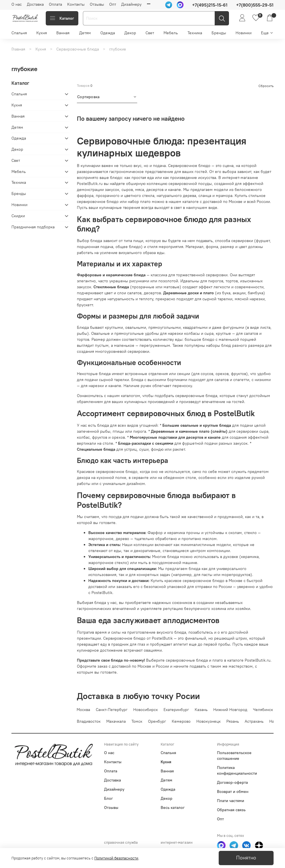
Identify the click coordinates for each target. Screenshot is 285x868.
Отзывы (97, 4)
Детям (85, 33)
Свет (150, 33)
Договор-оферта (232, 782)
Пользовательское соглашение (234, 756)
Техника (195, 33)
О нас (17, 4)
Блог (108, 798)
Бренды (219, 33)
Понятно (246, 858)
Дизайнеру (131, 4)
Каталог (62, 18)
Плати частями (231, 801)
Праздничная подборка (33, 227)
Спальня (19, 33)
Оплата (55, 4)
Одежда (108, 33)
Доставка (35, 4)
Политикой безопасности (116, 858)
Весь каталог (173, 807)
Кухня (42, 33)
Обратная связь (231, 810)
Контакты (76, 4)
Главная (18, 49)
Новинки (244, 33)
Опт (113, 4)
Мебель (171, 33)
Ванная (63, 33)
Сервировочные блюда (78, 49)
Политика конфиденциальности (237, 770)
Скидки (18, 216)
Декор (130, 33)
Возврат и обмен (233, 792)
